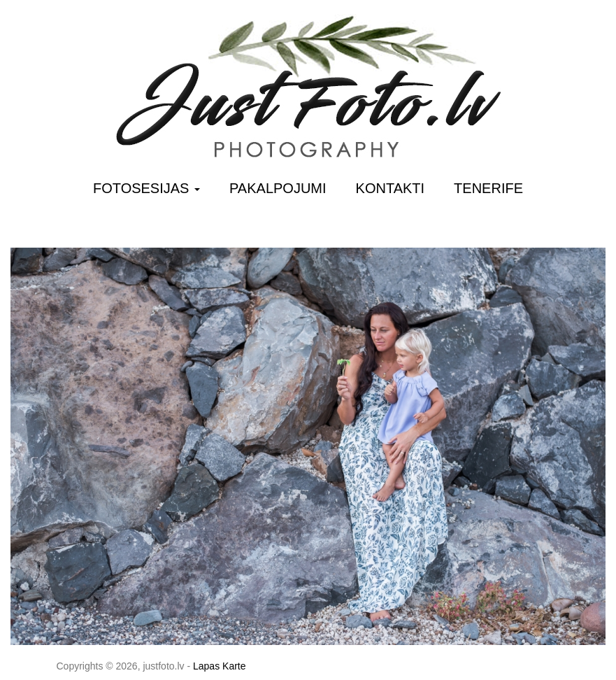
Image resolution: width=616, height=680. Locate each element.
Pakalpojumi (278, 188)
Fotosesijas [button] (146, 188)
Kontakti (391, 188)
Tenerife (488, 188)
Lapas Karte (220, 666)
